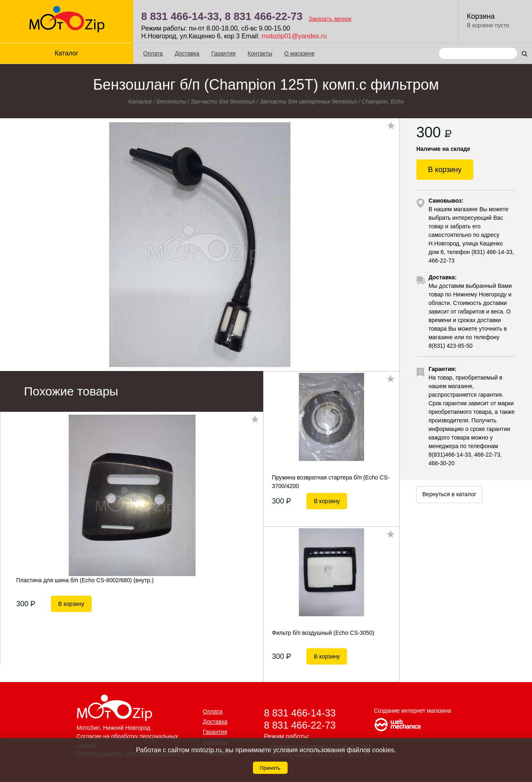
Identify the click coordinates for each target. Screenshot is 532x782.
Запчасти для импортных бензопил (308, 102)
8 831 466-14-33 (300, 713)
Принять (270, 768)
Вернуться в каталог (449, 494)
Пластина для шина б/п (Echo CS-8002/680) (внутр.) (85, 580)
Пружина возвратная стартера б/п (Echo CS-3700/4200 (331, 482)
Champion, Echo (383, 102)
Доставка (187, 53)
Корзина (481, 16)
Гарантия (224, 53)
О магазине (299, 53)
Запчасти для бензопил (223, 102)
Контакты (260, 53)
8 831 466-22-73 (264, 16)
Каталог (66, 53)
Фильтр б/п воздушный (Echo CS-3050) (323, 633)
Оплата (153, 53)
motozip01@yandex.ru (294, 36)
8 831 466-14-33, (182, 16)
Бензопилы (171, 102)
